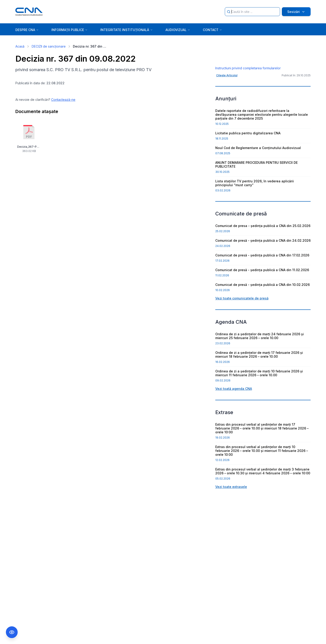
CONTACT (212, 30)
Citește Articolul (227, 112)
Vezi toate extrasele (231, 523)
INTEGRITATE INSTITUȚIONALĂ (127, 30)
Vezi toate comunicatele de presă (242, 335)
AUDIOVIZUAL (178, 30)
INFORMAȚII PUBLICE (70, 30)
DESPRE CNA (27, 30)
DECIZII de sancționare (49, 46)
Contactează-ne (63, 100)
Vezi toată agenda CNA (234, 425)
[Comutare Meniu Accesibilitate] (12, 632)
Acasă (20, 46)
